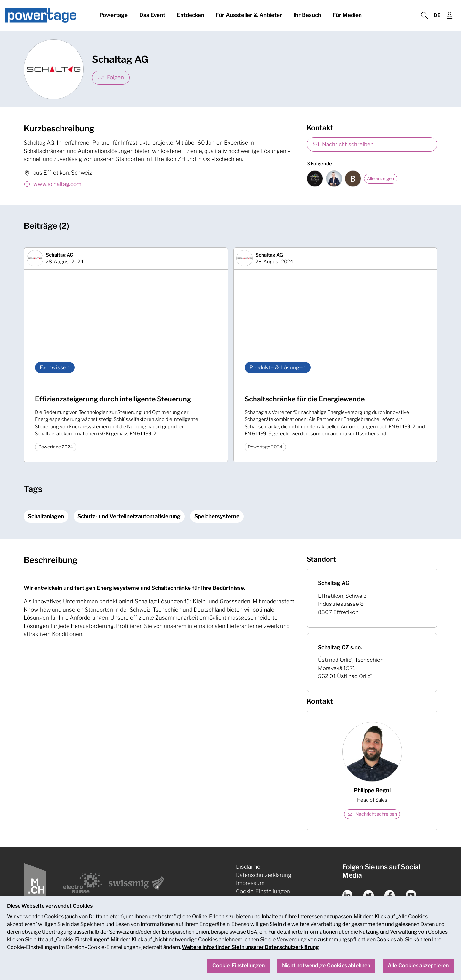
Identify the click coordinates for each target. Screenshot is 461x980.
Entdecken (190, 15)
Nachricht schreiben (343, 144)
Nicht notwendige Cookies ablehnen (326, 972)
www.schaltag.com (53, 184)
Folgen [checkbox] (111, 77)
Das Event (152, 15)
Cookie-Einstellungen (263, 891)
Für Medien (347, 15)
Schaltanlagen (46, 516)
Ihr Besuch (307, 15)
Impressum (250, 883)
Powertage (113, 15)
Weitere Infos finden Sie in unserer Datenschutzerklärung (250, 953)
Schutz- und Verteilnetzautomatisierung (129, 516)
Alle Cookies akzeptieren (418, 972)
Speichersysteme (217, 516)
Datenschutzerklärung (264, 875)
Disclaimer (249, 867)
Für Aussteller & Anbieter (249, 15)
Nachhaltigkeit (254, 899)
